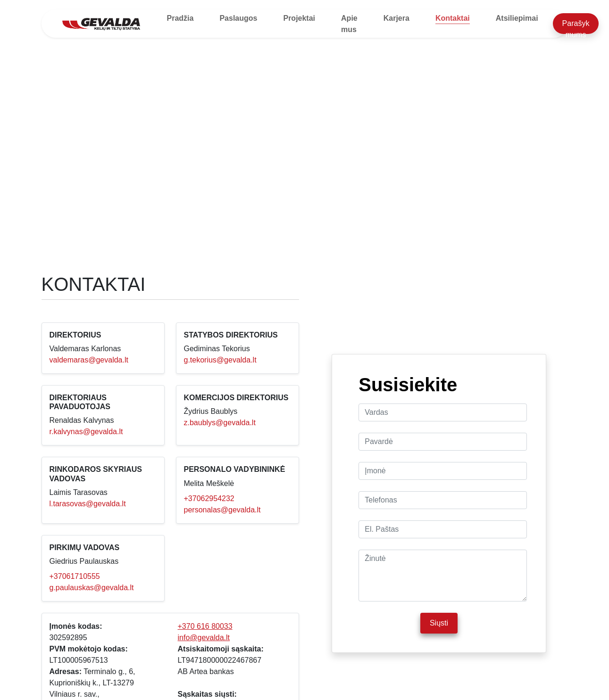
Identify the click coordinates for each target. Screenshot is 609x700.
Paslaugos (238, 18)
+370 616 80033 (205, 626)
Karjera (396, 18)
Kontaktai (453, 18)
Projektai (299, 18)
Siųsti (439, 623)
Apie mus (349, 24)
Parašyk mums (576, 27)
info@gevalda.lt (204, 638)
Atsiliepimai (517, 18)
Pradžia (180, 18)
